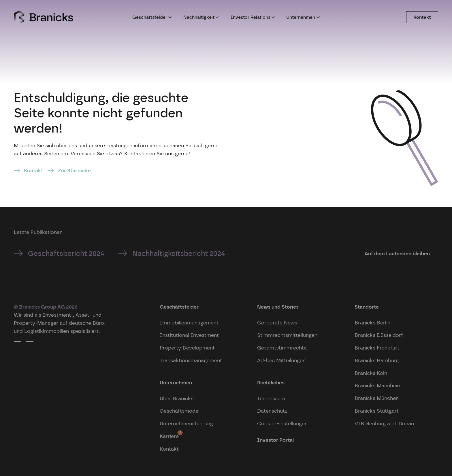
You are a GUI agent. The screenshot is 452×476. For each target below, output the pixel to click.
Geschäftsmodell (180, 411)
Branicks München (377, 398)
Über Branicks (177, 398)
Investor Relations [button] (253, 17)
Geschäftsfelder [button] (152, 17)
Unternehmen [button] (303, 17)
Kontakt (422, 17)
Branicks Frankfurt (377, 348)
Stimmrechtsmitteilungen (287, 335)
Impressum (271, 398)
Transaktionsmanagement (191, 360)
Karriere (169, 435)
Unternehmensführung (186, 423)
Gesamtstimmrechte (282, 348)
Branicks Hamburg (377, 360)
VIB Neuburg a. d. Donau (384, 423)
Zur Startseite (74, 170)
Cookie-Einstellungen (282, 423)
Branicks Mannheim (378, 385)
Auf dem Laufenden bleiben (397, 253)
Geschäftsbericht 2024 (66, 253)
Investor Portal (275, 440)
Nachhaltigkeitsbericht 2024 (179, 253)
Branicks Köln (371, 373)
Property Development (187, 348)
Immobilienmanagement (189, 323)
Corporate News (277, 323)
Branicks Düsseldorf (379, 335)
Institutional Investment (189, 335)
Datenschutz (272, 411)
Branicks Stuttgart (377, 411)
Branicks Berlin (372, 323)
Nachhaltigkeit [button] (201, 17)
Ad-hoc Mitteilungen (281, 360)
